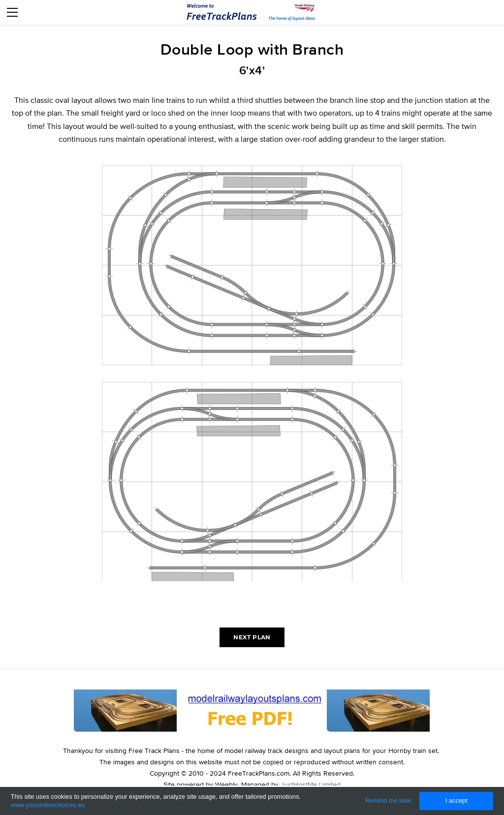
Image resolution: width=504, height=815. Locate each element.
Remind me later (388, 800)
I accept (457, 800)
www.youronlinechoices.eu (48, 805)
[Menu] (12, 12)
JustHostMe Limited (311, 784)
